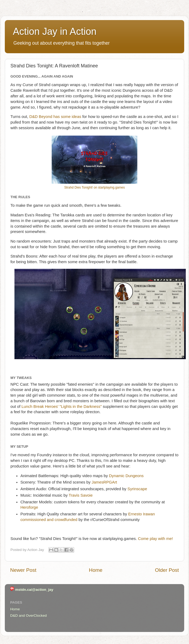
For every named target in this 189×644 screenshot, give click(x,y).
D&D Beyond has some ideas (55, 117)
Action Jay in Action (55, 31)
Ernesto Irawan (142, 514)
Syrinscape (137, 489)
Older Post (167, 570)
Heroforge (29, 507)
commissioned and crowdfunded (49, 520)
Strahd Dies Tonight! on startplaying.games (94, 187)
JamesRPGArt (104, 482)
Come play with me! (155, 539)
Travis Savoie (81, 495)
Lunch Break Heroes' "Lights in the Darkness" (62, 407)
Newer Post (23, 570)
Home (96, 570)
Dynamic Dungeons (126, 476)
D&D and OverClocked (29, 616)
